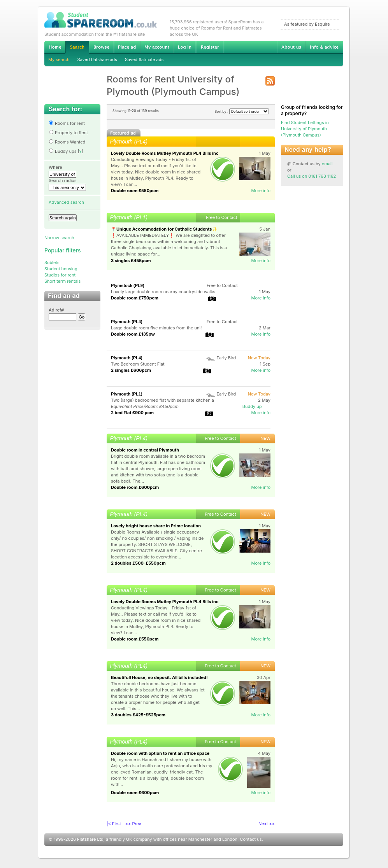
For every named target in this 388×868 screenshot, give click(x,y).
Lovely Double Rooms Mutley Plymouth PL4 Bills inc (165, 153)
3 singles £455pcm (131, 261)
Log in (185, 47)
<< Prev (133, 824)
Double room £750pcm (135, 298)
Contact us (251, 839)
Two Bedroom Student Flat (138, 364)
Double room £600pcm (135, 487)
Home (55, 47)
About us (291, 47)
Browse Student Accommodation (101, 47)
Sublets (52, 262)
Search (77, 47)
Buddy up (252, 406)
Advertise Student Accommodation (127, 47)
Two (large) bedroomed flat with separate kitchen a (162, 400)
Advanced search (66, 202)
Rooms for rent (67, 123)
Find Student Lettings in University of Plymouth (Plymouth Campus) (305, 129)
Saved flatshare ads (97, 59)
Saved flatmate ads (144, 59)
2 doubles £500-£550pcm (138, 563)
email (327, 164)
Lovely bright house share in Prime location (156, 526)
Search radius (63, 180)
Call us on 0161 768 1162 (312, 176)
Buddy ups (63, 151)
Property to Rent (68, 133)
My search (59, 59)
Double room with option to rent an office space (160, 753)
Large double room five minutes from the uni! (156, 328)
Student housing (61, 269)
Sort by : (242, 111)
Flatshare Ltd (90, 839)
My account (157, 47)
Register (210, 47)
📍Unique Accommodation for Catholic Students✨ (164, 229)
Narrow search (59, 238)
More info (261, 191)
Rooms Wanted (67, 142)
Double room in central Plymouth (145, 450)
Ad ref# (56, 310)
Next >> (267, 824)
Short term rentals (62, 281)
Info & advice (324, 47)
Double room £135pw (133, 334)
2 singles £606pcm (131, 370)
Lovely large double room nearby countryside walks (163, 292)
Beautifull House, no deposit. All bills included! (159, 677)
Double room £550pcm (135, 191)
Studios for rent (60, 275)
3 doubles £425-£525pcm (138, 715)
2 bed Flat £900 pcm (132, 413)
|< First (114, 824)
